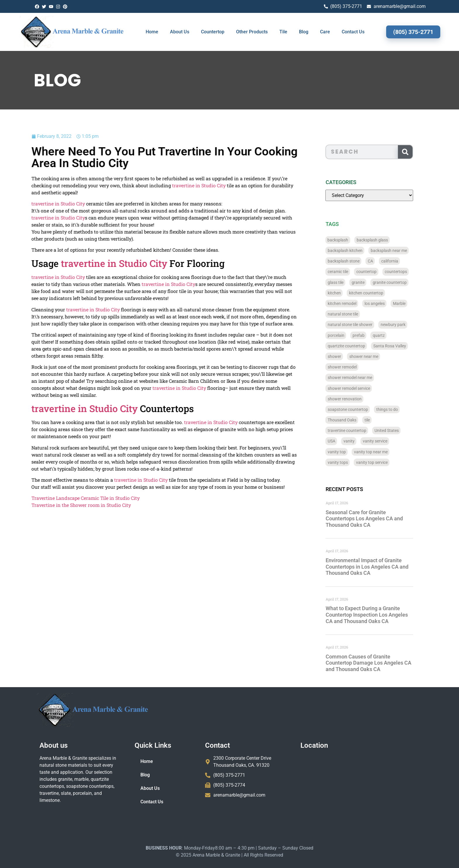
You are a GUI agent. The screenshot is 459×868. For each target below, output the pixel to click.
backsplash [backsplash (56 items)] (349, 240)
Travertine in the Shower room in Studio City (55, 505)
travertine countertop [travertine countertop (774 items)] (358, 430)
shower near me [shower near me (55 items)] (375, 356)
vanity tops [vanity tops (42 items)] (349, 462)
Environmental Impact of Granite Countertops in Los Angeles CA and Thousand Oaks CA (378, 567)
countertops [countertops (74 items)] (407, 272)
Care (325, 32)
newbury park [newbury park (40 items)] (404, 325)
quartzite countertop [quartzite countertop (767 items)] (357, 346)
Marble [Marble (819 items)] (410, 303)
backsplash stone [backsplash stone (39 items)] (355, 261)
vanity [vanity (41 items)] (360, 441)
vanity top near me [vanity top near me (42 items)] (382, 452)
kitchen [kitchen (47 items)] (345, 293)
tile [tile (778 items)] (378, 420)
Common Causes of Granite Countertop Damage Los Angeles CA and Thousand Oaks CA (380, 663)
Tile (283, 32)
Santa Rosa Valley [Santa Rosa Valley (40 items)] (401, 346)
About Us (180, 32)
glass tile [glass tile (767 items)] (347, 282)
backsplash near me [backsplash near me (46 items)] (400, 251)
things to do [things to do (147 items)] (398, 409)
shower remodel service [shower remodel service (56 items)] (360, 388)
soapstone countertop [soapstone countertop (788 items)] (359, 409)
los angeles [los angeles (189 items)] (386, 303)
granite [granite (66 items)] (369, 282)
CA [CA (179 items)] (381, 261)
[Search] (416, 152)
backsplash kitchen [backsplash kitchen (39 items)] (356, 251)
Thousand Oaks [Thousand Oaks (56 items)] (353, 420)
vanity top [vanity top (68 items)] (348, 452)
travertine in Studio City (173, 185)
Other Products (252, 32)
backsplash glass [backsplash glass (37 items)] (383, 240)
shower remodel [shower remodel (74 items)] (353, 367)
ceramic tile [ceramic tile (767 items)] (349, 272)
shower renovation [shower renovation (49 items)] (356, 399)
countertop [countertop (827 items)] (378, 272)
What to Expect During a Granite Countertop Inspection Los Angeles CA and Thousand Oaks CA (378, 615)
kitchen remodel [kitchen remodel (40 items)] (353, 303)
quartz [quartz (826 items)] (390, 335)
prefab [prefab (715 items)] (370, 335)
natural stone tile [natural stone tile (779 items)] (354, 314)
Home (152, 32)
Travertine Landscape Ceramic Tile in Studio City (59, 498)
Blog (304, 32)
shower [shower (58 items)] (345, 356)
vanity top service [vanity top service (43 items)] (383, 462)
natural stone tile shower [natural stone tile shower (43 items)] (361, 325)
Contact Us (353, 32)
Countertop (213, 32)
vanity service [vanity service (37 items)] (386, 441)
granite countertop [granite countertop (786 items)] (401, 282)
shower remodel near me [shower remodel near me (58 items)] (361, 378)
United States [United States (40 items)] (398, 430)
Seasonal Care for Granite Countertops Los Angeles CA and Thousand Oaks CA (375, 519)
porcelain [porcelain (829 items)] (347, 335)
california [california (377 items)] (401, 261)
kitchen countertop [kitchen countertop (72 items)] (377, 293)
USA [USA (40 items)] (343, 441)
